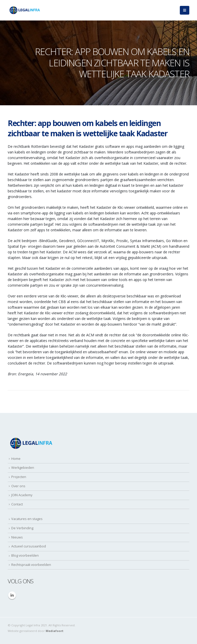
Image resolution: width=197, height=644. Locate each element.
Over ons (18, 486)
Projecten (19, 477)
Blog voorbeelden (25, 555)
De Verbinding (22, 528)
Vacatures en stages (27, 519)
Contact (17, 504)
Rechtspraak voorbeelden (31, 565)
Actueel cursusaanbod (29, 546)
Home (16, 459)
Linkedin (12, 595)
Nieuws (17, 537)
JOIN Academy (22, 495)
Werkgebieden (23, 468)
